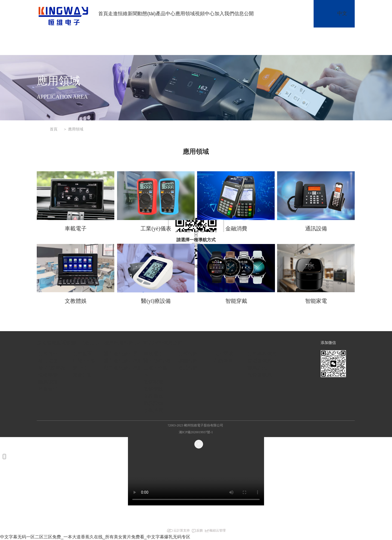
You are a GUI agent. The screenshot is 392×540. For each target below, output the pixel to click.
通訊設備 (316, 228)
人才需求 (223, 354)
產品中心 (166, 14)
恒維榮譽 (48, 375)
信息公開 (244, 14)
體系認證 (48, 382)
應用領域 (185, 14)
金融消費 (236, 228)
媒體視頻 (188, 361)
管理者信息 (259, 361)
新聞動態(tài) (142, 14)
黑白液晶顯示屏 (121, 354)
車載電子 (76, 228)
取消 (196, 246)
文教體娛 (76, 301)
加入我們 (224, 14)
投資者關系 (259, 375)
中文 (342, 13)
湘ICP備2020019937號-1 (196, 432)
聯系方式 (257, 368)
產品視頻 (188, 368)
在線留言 (223, 361)
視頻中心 (205, 14)
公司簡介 (48, 354)
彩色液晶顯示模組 (123, 368)
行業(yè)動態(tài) (84, 364)
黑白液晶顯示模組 (123, 361)
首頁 (103, 14)
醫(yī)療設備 (156, 301)
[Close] (199, 444)
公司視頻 (188, 354)
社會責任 (48, 389)
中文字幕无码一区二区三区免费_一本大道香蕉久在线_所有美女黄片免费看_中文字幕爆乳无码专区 (95, 537)
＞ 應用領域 (73, 129)
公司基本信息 (262, 354)
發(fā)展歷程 (52, 368)
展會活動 (82, 375)
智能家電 (316, 301)
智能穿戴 (236, 301)
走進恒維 (118, 14)
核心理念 (48, 361)
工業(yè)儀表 (156, 228)
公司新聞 (82, 354)
